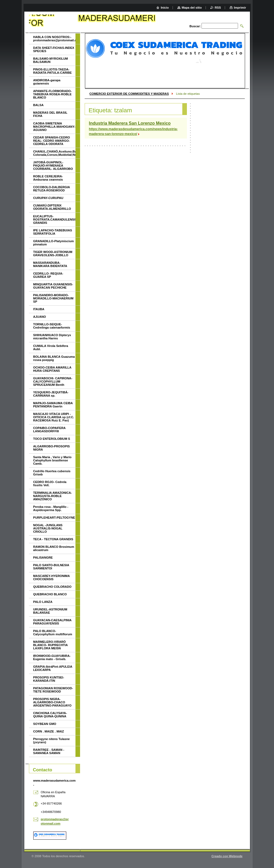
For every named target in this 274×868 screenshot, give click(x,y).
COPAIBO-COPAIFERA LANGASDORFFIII (49, 430)
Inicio (165, 8)
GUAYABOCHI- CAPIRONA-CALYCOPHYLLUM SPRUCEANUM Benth (53, 381)
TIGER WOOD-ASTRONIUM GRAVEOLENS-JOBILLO (53, 254)
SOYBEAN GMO (45, 724)
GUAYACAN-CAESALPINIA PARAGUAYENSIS (52, 622)
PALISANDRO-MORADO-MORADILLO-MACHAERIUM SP (53, 298)
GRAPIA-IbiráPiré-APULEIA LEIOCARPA (53, 668)
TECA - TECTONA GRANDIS (53, 539)
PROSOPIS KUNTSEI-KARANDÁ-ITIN (49, 679)
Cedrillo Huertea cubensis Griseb (52, 473)
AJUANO (40, 317)
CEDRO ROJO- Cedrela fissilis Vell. (50, 484)
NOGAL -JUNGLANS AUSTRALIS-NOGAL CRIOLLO (48, 528)
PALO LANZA (43, 602)
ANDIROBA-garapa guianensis (47, 82)
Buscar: (195, 26)
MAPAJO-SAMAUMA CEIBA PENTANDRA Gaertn (53, 405)
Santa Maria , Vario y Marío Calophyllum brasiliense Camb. (52, 460)
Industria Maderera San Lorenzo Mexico (130, 123)
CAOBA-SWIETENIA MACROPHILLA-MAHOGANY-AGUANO (54, 127)
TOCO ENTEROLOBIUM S (52, 439)
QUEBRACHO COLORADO (52, 587)
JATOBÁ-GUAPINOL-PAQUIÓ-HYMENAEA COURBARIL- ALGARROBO (53, 166)
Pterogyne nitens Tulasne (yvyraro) (52, 741)
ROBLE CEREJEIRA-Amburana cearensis (48, 178)
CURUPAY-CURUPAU (48, 198)
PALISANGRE (43, 558)
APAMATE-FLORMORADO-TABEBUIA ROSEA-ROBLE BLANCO (53, 94)
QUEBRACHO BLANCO (50, 594)
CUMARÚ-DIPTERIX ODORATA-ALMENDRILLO (52, 207)
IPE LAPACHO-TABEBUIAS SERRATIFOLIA (53, 232)
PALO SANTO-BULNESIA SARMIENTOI (51, 567)
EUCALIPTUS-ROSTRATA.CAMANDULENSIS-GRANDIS (54, 219)
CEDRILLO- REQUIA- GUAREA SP (48, 275)
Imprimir (240, 8)
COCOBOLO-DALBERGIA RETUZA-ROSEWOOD (52, 189)
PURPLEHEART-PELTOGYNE (54, 518)
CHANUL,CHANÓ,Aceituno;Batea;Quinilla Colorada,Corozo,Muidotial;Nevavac (54, 153)
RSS (218, 8)
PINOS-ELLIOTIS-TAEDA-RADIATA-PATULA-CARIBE (53, 71)
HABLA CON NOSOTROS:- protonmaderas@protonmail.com (54, 39)
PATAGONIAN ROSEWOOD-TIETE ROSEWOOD (53, 690)
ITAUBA (39, 309)
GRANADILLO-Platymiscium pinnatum (54, 243)
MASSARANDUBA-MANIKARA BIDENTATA (50, 264)
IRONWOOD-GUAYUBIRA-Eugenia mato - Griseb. (52, 657)
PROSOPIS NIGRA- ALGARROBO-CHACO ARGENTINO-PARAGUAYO (52, 702)
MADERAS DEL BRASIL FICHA (50, 114)
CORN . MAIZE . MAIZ (49, 731)
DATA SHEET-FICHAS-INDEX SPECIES (54, 49)
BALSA (39, 105)
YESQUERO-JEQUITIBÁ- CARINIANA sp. (51, 394)
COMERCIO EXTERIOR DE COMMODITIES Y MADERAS (129, 94)
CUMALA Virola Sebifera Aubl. (51, 347)
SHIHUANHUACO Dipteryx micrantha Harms (52, 337)
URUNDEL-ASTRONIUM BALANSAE (50, 611)
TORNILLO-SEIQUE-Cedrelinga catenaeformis (52, 326)
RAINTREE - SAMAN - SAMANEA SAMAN (49, 751)
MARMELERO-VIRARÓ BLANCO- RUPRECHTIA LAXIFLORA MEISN (51, 645)
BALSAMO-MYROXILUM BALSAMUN (51, 60)
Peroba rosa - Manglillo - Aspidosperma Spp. (51, 508)
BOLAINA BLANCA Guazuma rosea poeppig (54, 358)
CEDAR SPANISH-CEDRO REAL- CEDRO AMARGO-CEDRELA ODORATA (52, 141)
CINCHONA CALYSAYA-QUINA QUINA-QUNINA (50, 715)
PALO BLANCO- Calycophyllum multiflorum (53, 633)
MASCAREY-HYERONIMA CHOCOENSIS (52, 577)
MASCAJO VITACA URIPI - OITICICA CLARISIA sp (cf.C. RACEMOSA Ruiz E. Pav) (54, 417)
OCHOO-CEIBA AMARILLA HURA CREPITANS (52, 369)
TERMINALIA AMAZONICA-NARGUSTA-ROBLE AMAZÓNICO (53, 496)
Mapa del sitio (192, 8)
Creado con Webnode (227, 856)
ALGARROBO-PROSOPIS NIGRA (52, 448)
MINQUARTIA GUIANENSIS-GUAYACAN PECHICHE (53, 286)
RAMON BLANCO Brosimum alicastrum (54, 548)
